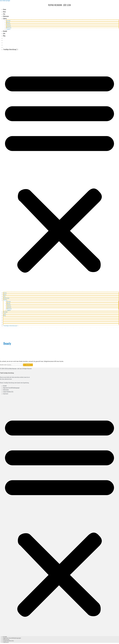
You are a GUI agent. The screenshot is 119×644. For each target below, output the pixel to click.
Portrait (8, 21)
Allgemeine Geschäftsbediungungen (11, 388)
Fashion (8, 24)
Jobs (4, 33)
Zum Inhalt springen (5, 1)
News (4, 12)
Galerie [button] (5, 18)
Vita (4, 14)
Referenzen (6, 16)
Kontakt (5, 31)
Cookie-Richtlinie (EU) (8, 392)
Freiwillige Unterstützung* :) (10, 49)
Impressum (6, 394)
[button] (59, 171)
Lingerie (8, 29)
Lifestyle (9, 26)
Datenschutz (6, 390)
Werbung (9, 28)
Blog (4, 36)
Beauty (8, 22)
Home (5, 9)
